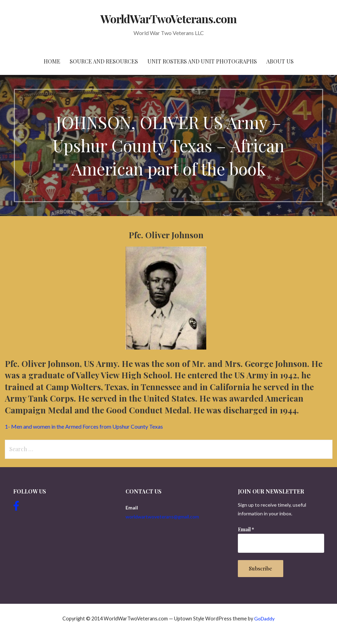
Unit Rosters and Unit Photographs (202, 61)
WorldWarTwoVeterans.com (169, 19)
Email (246, 529)
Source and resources (104, 61)
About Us (280, 61)
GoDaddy (264, 619)
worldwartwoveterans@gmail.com (162, 517)
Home (52, 61)
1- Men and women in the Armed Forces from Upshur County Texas (84, 426)
